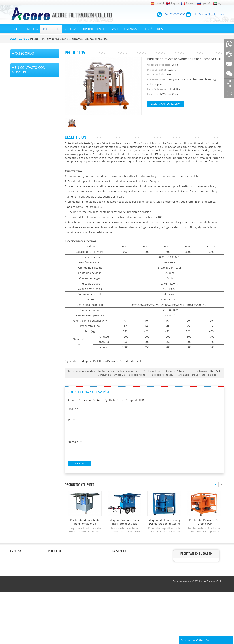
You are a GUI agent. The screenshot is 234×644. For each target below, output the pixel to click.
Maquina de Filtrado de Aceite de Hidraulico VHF (112, 361)
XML (13, 592)
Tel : (71, 420)
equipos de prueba (26, 213)
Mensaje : (75, 442)
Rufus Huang (205, 619)
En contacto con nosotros (19, 564)
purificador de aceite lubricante (129, 598)
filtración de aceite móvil (161, 375)
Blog (12, 571)
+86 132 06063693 (28, 264)
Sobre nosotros (18, 557)
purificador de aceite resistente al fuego (119, 371)
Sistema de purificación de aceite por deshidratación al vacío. (34, 122)
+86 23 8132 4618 (29, 288)
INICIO (17, 29)
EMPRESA (32, 29)
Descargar (131, 29)
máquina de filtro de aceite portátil (35, 140)
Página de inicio (18, 576)
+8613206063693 (46, 280)
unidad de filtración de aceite (130, 375)
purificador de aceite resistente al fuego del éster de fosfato (175, 371)
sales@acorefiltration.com (36, 272)
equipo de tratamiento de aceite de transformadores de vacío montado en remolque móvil (36, 81)
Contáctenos (153, 29)
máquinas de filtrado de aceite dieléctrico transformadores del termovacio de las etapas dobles (34, 66)
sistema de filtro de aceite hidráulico (197, 375)
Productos (51, 29)
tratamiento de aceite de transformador (134, 579)
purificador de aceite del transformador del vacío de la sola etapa (35, 108)
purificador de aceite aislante (32, 132)
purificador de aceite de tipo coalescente (31, 150)
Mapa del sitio (18, 586)
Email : (73, 409)
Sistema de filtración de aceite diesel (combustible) (32, 174)
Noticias (70, 29)
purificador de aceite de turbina (129, 593)
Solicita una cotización (166, 104)
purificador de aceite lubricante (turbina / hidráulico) (75, 39)
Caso (114, 29)
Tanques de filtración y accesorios (35, 229)
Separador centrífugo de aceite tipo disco (36, 162)
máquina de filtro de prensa (31, 184)
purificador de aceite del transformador (133, 557)
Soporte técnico (94, 29)
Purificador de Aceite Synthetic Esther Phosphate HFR (111, 400)
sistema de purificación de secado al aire (35, 203)
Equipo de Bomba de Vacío (30, 193)
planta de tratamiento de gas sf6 (34, 221)
